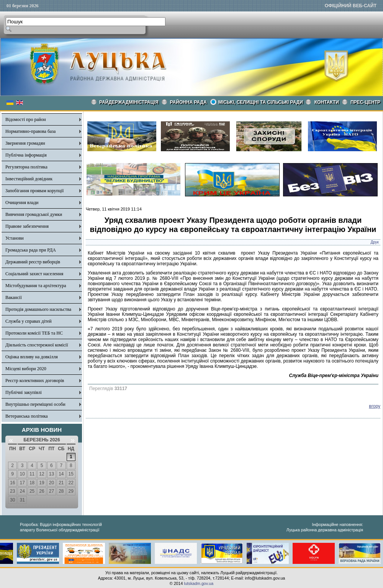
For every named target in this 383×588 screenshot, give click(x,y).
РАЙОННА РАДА (188, 102)
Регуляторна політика (26, 167)
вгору (375, 406)
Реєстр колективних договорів (35, 381)
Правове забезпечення (27, 226)
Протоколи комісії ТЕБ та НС (34, 333)
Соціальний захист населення (34, 274)
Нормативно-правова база (30, 131)
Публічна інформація (26, 155)
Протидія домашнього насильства (38, 309)
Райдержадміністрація (129, 102)
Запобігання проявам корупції (34, 191)
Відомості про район (26, 119)
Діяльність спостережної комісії (37, 345)
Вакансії (14, 297)
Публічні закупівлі (24, 392)
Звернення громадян (25, 143)
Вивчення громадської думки (34, 214)
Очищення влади (22, 203)
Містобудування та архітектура (36, 286)
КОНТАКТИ (327, 102)
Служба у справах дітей (29, 321)
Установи (15, 238)
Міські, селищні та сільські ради (261, 102)
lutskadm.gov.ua (199, 583)
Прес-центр (365, 102)
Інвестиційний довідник (29, 179)
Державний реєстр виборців (33, 262)
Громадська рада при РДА (31, 250)
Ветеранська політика (27, 416)
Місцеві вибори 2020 (26, 369)
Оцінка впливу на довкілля (32, 357)
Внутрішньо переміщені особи (35, 404)
